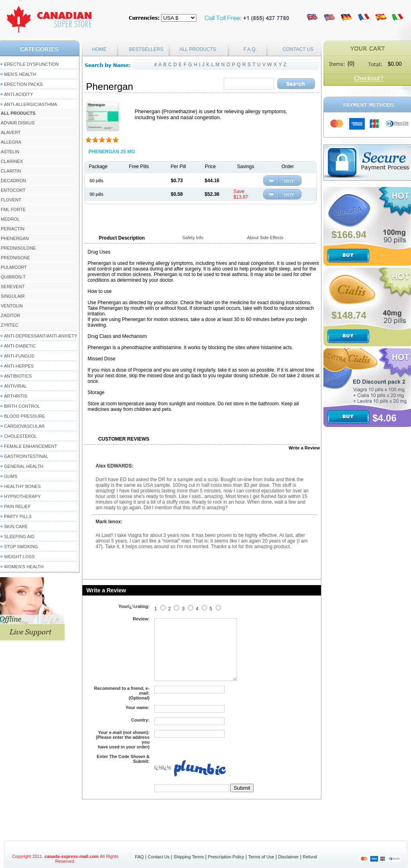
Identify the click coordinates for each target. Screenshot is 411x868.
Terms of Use (261, 857)
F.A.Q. (250, 49)
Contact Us (159, 857)
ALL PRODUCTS (198, 49)
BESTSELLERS (146, 49)
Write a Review (304, 448)
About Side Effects (265, 238)
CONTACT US (298, 49)
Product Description (122, 238)
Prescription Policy (226, 857)
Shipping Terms (189, 857)
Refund (310, 857)
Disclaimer (288, 857)
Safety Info (193, 238)
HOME (99, 49)
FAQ (139, 857)
